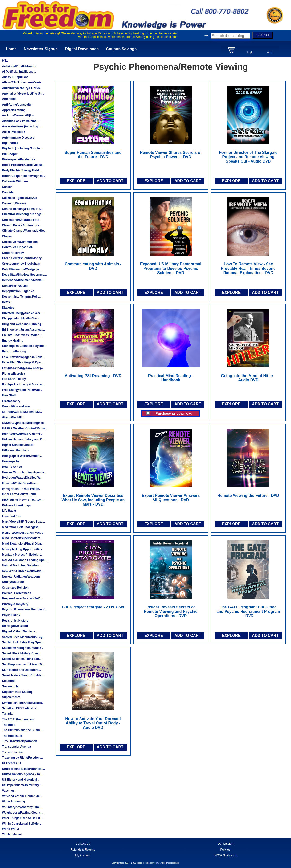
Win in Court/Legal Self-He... (21, 824)
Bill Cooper (10, 154)
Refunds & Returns (83, 850)
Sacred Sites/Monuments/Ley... (23, 637)
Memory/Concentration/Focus (22, 533)
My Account (83, 855)
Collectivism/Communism (20, 242)
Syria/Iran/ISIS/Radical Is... (20, 708)
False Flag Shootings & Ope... (22, 362)
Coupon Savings (121, 49)
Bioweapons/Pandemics (19, 159)
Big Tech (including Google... (22, 148)
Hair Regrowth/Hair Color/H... (22, 434)
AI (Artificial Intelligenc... (19, 72)
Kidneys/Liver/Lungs (16, 505)
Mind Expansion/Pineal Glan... (23, 544)
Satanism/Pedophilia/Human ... (23, 648)
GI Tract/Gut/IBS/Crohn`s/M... (22, 412)
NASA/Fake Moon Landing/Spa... (24, 560)
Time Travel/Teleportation (19, 741)
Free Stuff (9, 395)
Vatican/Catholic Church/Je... (22, 796)
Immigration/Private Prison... (22, 489)
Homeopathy (11, 461)
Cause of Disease (14, 203)
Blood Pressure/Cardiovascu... (23, 165)
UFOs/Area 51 (12, 763)
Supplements (11, 697)
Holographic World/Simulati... (22, 456)
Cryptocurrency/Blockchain (21, 264)
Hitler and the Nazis (15, 450)
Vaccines (8, 791)
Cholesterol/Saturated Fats (20, 220)
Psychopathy (11, 615)
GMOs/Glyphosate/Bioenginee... (24, 423)
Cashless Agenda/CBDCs (19, 198)
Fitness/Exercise (13, 374)
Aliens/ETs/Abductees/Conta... (23, 82)
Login (250, 53)
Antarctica (9, 99)
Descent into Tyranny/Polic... (22, 297)
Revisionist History (15, 621)
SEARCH (263, 35)
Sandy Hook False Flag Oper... (23, 642)
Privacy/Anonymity (15, 604)
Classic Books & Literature (20, 225)
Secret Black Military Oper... (21, 653)
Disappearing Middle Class (20, 319)
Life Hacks (9, 511)
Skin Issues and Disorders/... (22, 670)
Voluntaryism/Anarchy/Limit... (22, 807)
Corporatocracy (13, 253)
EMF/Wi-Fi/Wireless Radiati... (22, 335)
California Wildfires (15, 181)
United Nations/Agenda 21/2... (22, 774)
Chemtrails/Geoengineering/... (23, 214)
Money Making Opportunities (22, 549)
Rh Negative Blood (15, 626)
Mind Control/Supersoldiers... (22, 538)
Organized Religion (15, 588)
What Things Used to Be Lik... (22, 818)
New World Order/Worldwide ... (23, 571)
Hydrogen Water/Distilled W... (22, 478)
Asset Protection (13, 132)
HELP (269, 53)
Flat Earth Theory (14, 379)
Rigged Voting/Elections (19, 631)
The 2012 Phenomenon (18, 719)
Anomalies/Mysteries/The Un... (23, 94)
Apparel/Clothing (14, 110)
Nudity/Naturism (13, 582)
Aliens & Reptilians (15, 77)
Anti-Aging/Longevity (17, 105)
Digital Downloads (82, 49)
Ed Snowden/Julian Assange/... (23, 330)
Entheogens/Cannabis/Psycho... (24, 346)
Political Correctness (16, 593)
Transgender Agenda (16, 747)
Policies (225, 850)
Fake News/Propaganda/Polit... (23, 357)
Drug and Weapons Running (21, 324)
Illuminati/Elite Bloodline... (20, 483)
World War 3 (10, 829)
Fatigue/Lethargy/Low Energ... (23, 368)
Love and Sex (11, 516)
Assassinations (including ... (22, 126)
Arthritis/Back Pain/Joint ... (20, 121)
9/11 (5, 61)
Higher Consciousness (18, 445)
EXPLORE (76, 181)
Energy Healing (12, 341)
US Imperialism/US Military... (21, 785)
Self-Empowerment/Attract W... (23, 664)
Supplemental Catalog (17, 692)
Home (11, 49)
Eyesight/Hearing (14, 352)
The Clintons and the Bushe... (22, 730)
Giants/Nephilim (13, 418)
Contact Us (83, 844)
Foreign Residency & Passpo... (23, 385)
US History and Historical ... (21, 780)
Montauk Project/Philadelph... (22, 555)
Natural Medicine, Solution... (21, 565)
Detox (6, 302)
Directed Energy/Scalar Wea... (22, 313)
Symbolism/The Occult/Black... (23, 703)
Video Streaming (13, 802)
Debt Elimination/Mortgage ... (22, 269)
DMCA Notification (225, 855)
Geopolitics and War (16, 406)
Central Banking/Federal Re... (22, 209)
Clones (7, 236)
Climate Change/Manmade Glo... (24, 231)
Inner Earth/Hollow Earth (19, 494)
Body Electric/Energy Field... (22, 170)
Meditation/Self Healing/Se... (21, 527)
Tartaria (7, 714)
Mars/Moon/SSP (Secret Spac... (23, 522)
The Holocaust (12, 736)
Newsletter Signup (41, 49)
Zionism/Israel (12, 835)
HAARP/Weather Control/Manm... (25, 428)
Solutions (9, 681)
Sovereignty (10, 686)
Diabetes (8, 308)
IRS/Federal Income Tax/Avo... (23, 500)
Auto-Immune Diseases (18, 138)
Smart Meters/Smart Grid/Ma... (23, 675)
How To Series (12, 467)
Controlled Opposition (17, 247)
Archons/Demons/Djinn (18, 115)
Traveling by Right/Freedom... (22, 758)
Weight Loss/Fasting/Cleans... (23, 813)
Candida (8, 192)
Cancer (7, 187)
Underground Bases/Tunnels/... (23, 769)
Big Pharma (10, 143)
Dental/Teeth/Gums (15, 286)
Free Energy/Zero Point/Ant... (22, 390)
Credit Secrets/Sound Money (22, 258)
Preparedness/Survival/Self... (22, 598)
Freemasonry (11, 401)
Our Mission (225, 844)
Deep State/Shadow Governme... (24, 275)
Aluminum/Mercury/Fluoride (21, 88)
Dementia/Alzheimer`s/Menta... (23, 280)
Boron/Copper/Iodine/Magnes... (23, 176)
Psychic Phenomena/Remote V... (24, 609)
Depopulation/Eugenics (18, 291)
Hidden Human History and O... (23, 439)
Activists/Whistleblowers (19, 66)
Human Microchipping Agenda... (24, 472)
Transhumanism (13, 752)
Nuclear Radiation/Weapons (21, 577)
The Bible (8, 725)
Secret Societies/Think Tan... (22, 659)
